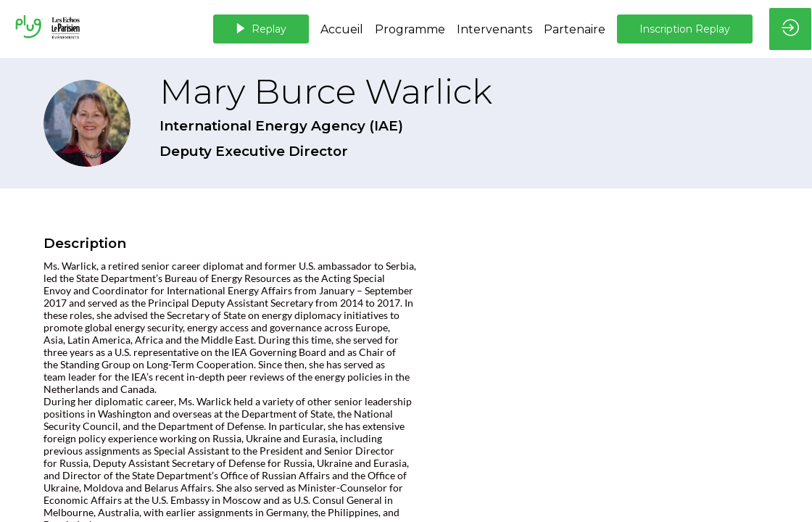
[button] (261, 29)
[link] (342, 29)
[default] (410, 29)
